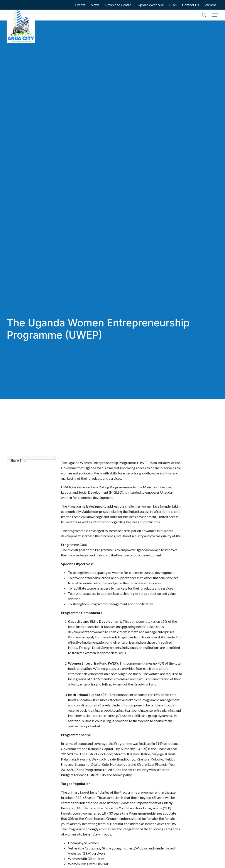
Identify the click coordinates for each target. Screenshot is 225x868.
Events (80, 5)
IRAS (173, 5)
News (95, 5)
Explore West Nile (150, 5)
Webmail (211, 5)
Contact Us (191, 5)
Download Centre (118, 5)
